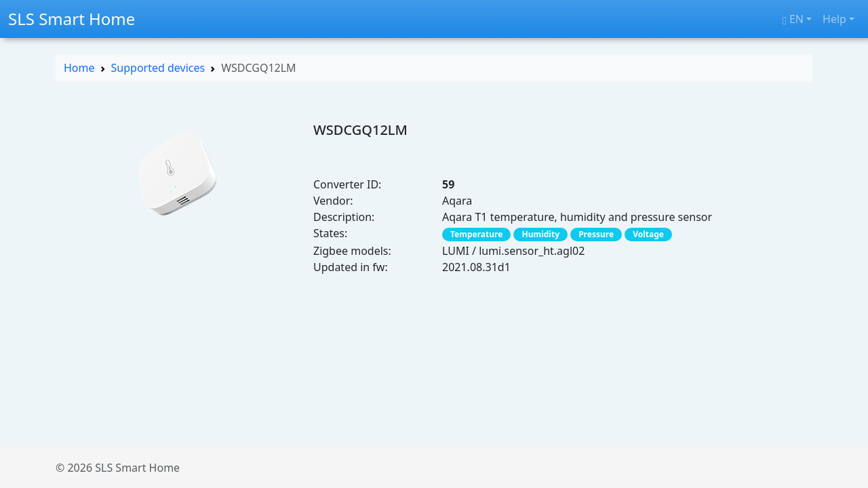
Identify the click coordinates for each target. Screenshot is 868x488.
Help (834, 19)
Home (79, 68)
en (793, 19)
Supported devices (158, 68)
